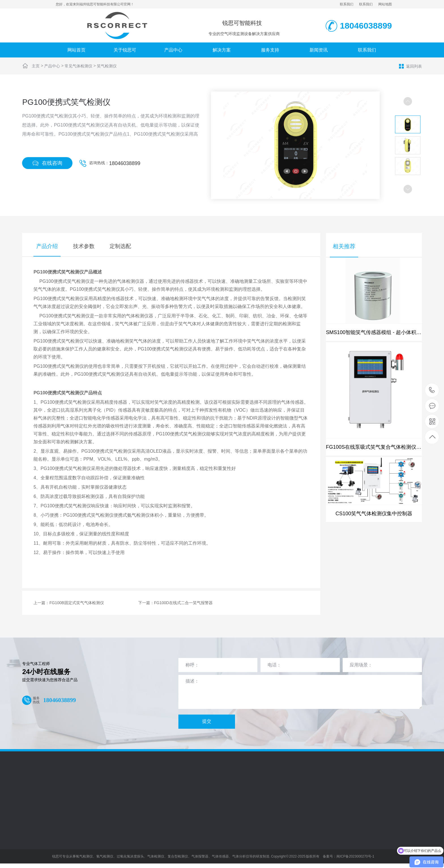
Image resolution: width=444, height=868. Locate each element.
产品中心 (173, 50)
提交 (207, 722)
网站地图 (385, 4)
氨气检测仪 (138, 516)
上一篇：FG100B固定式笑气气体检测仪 (69, 603)
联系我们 (347, 4)
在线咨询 (47, 163)
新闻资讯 (319, 50)
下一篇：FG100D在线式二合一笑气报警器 (175, 603)
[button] (408, 189)
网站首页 (76, 50)
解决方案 (222, 50)
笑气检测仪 (107, 66)
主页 (36, 66)
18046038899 (125, 163)
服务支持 (270, 50)
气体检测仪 (128, 282)
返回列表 (410, 66)
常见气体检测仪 (78, 66)
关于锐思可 (125, 50)
